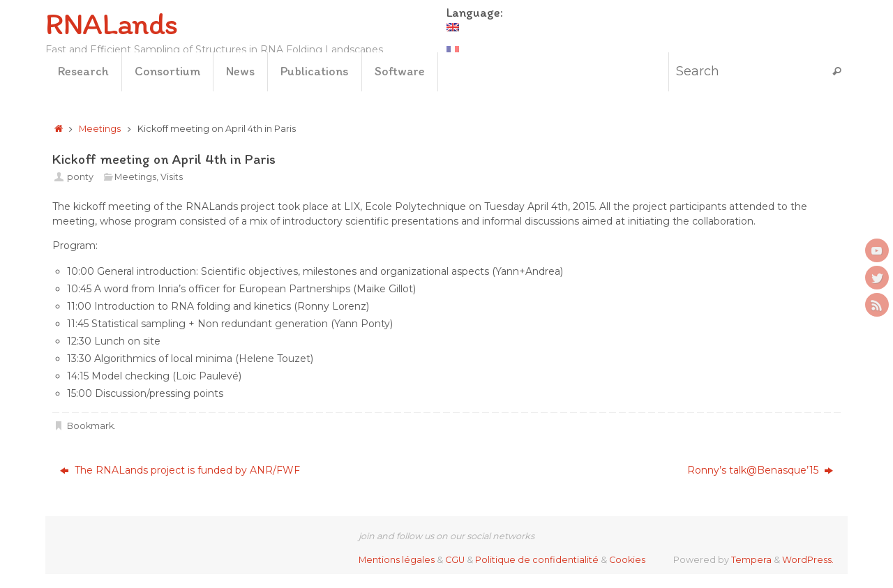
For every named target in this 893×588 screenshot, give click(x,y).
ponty (80, 177)
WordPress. (808, 560)
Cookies (627, 560)
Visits (172, 177)
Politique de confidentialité (537, 560)
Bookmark (90, 426)
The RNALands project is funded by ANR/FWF (180, 470)
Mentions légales (397, 560)
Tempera (751, 560)
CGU (455, 560)
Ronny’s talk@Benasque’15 (760, 470)
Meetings (100, 129)
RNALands (111, 24)
